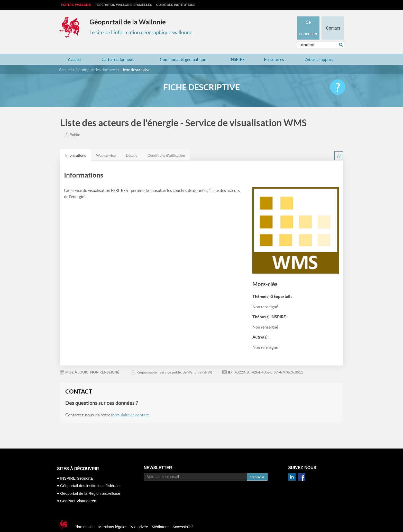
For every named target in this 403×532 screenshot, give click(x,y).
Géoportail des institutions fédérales (91, 476)
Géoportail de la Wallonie (128, 22)
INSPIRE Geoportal (77, 468)
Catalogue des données (96, 60)
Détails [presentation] (132, 145)
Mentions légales (113, 517)
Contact (333, 20)
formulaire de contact (130, 405)
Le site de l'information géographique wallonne (141, 32)
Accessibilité (183, 517)
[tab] (76, 145)
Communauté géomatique (183, 49)
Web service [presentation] (106, 145)
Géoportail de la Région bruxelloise (90, 483)
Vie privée (139, 517)
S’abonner (257, 467)
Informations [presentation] (76, 145)
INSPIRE (237, 49)
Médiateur (160, 517)
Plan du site (85, 517)
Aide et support (319, 49)
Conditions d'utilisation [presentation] (166, 145)
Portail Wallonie (76, 5)
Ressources (274, 49)
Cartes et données (118, 49)
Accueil (74, 49)
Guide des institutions (176, 5)
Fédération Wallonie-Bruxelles (124, 5)
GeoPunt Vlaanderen (78, 491)
